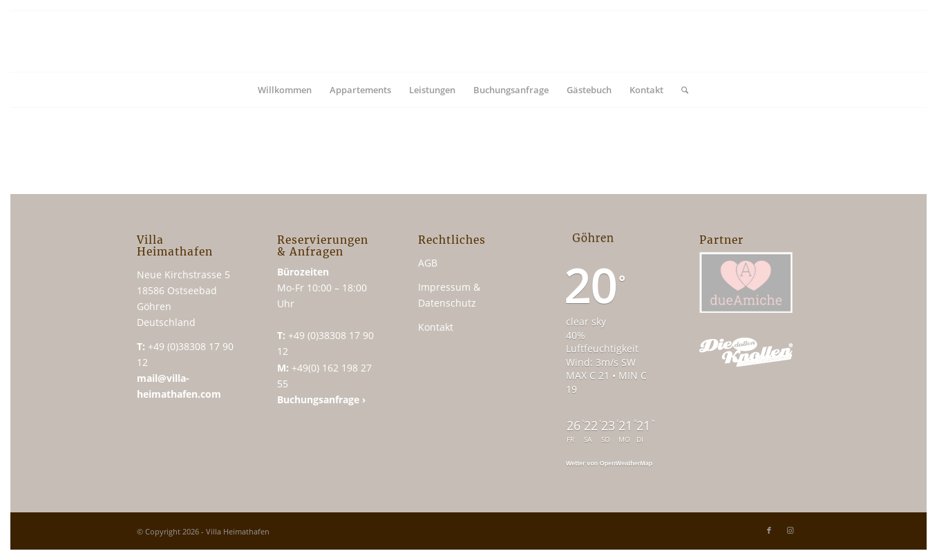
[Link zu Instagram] (790, 530)
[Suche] (680, 90)
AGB (428, 263)
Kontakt (436, 327)
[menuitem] (285, 90)
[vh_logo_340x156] (468, 41)
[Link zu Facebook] (769, 530)
